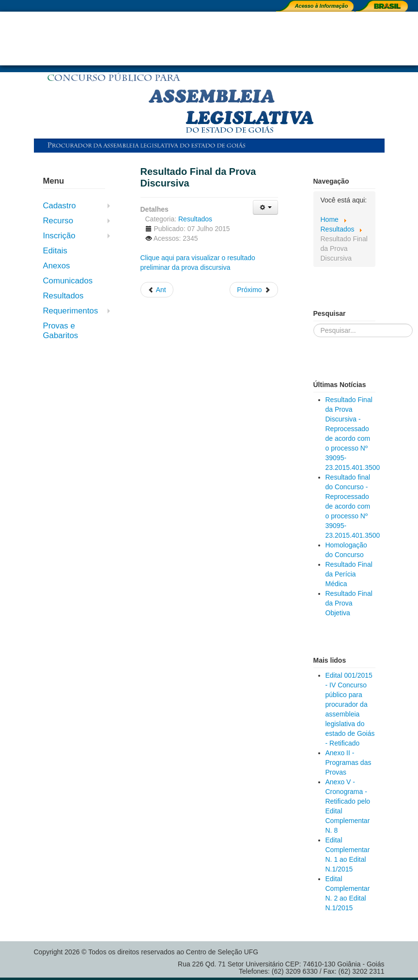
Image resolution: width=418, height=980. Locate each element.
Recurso (58, 221)
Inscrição (59, 236)
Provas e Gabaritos (61, 331)
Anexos (57, 266)
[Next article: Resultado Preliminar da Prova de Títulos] (254, 290)
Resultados (63, 296)
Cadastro (60, 206)
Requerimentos (71, 311)
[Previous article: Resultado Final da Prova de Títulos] (157, 290)
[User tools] (265, 207)
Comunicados (68, 281)
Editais (55, 251)
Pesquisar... (314, 324)
